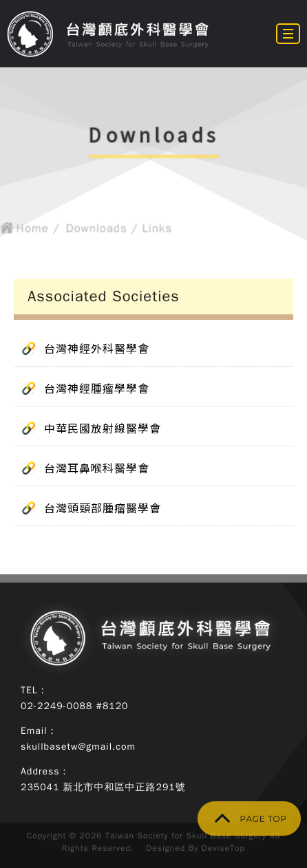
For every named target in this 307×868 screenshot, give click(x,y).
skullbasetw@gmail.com (78, 747)
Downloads (95, 230)
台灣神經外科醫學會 (97, 348)
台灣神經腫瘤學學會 (97, 388)
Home (30, 230)
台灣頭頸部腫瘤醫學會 (103, 508)
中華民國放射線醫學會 (103, 428)
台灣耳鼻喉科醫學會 (97, 468)
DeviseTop (223, 848)
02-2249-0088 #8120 (75, 706)
